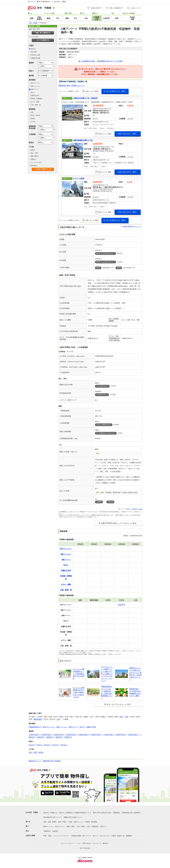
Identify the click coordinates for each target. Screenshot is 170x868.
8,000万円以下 (121, 735)
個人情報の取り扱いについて (53, 817)
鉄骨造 (33, 119)
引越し (50, 836)
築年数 (31, 76)
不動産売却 (47, 831)
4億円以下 (59, 737)
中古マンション (60, 826)
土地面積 (32, 134)
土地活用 (55, 831)
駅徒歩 (31, 142)
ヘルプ (79, 843)
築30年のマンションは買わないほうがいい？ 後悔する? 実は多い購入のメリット (136, 674)
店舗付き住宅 (35, 96)
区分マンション (36, 83)
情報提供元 (117, 813)
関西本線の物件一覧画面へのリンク (72, 86)
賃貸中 (33, 150)
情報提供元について (35, 761)
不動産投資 (95, 826)
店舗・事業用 (52, 822)
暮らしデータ (87, 836)
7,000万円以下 (108, 735)
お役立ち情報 (30, 836)
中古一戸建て (81, 826)
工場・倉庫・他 (36, 105)
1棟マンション (35, 86)
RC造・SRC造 (35, 115)
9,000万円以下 (133, 735)
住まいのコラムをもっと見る (119, 704)
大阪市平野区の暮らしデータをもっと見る (119, 523)
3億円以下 (50, 737)
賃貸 (45, 822)
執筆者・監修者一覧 (118, 836)
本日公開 (34, 52)
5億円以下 (68, 737)
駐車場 (88, 822)
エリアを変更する (43, 40)
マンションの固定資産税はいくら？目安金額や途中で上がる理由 (79, 674)
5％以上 (39, 745)
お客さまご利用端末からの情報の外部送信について (75, 813)
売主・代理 (34, 153)
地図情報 (129, 836)
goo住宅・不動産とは (50, 813)
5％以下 (32, 745)
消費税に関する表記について (73, 817)
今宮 (58, 719)
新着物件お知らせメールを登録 (111, 61)
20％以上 (64, 745)
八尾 (126, 717)
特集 (45, 836)
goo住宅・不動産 (32, 812)
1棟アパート (35, 89)
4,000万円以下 (71, 735)
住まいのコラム (105, 836)
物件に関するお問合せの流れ (102, 813)
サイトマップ (97, 843)
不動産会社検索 (76, 836)
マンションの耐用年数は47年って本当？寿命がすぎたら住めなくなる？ (79, 692)
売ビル (33, 92)
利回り (31, 71)
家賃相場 (94, 822)
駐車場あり (34, 166)
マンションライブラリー (62, 836)
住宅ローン (104, 826)
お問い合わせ (87, 843)
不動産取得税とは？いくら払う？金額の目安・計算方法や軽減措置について (107, 692)
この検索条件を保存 (88, 61)
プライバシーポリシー (68, 843)
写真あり (34, 159)
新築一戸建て (71, 826)
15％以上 (56, 745)
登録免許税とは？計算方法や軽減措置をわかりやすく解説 (135, 692)
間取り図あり (35, 156)
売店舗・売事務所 (36, 99)
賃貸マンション (79, 822)
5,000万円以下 (84, 735)
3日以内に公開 (35, 55)
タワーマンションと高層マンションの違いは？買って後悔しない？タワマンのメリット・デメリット (107, 674)
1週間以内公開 (35, 58)
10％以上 (47, 745)
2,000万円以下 (46, 735)
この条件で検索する (41, 169)
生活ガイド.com (137, 509)
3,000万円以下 (59, 735)
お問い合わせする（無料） (128, 134)
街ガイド (96, 836)
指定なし (34, 49)
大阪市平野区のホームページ (132, 226)
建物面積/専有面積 (32, 127)
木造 (32, 112)
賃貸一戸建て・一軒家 (65, 822)
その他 (33, 122)
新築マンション (48, 826)
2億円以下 (41, 737)
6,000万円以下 (96, 735)
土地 (88, 826)
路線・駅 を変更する (43, 33)
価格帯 (31, 63)
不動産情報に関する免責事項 (52, 761)
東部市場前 (38, 719)
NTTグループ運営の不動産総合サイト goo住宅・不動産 (47, 2)
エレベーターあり (36, 162)
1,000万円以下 (34, 735)
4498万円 (122, 605)
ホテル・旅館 (35, 102)
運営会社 (105, 843)
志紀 (121, 717)
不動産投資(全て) (35, 727)
